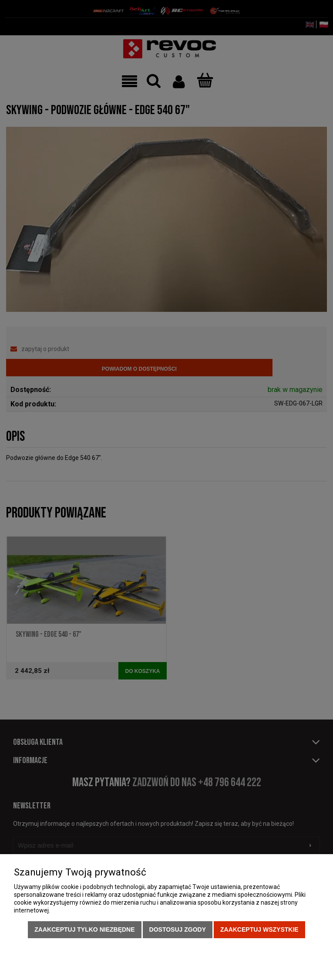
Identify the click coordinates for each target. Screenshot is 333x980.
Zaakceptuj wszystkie (259, 929)
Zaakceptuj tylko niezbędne (84, 929)
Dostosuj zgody (178, 929)
